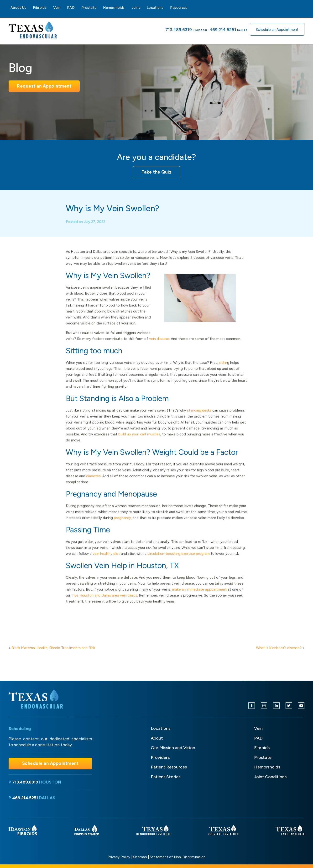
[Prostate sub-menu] (99, 8)
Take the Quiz (157, 172)
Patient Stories (166, 777)
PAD (71, 8)
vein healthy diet (106, 561)
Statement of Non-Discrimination (178, 857)
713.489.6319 (179, 30)
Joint (136, 8)
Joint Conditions (270, 777)
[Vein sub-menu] (63, 8)
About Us (18, 8)
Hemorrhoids (114, 8)
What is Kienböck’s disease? (279, 648)
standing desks (199, 417)
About (157, 738)
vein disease (159, 346)
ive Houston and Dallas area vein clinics (105, 602)
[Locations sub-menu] (166, 8)
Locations (155, 8)
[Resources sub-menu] (190, 8)
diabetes (93, 483)
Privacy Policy (119, 857)
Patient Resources (169, 767)
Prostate (89, 8)
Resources (179, 8)
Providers (160, 757)
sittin (223, 370)
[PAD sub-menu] (78, 8)
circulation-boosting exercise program (179, 561)
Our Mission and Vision (173, 748)
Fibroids (40, 8)
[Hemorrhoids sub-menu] (128, 8)
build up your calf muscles (139, 441)
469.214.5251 (223, 30)
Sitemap (140, 857)
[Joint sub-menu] (143, 8)
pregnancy (122, 525)
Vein (57, 8)
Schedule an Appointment (277, 30)
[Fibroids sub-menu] (49, 8)
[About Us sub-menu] (29, 8)
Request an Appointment (44, 86)
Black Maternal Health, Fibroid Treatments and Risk (53, 648)
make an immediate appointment (199, 596)
